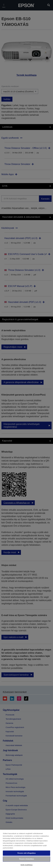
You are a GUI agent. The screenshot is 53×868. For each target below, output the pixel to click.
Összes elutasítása (27, 859)
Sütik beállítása (26, 865)
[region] (26, 849)
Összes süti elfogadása (26, 853)
